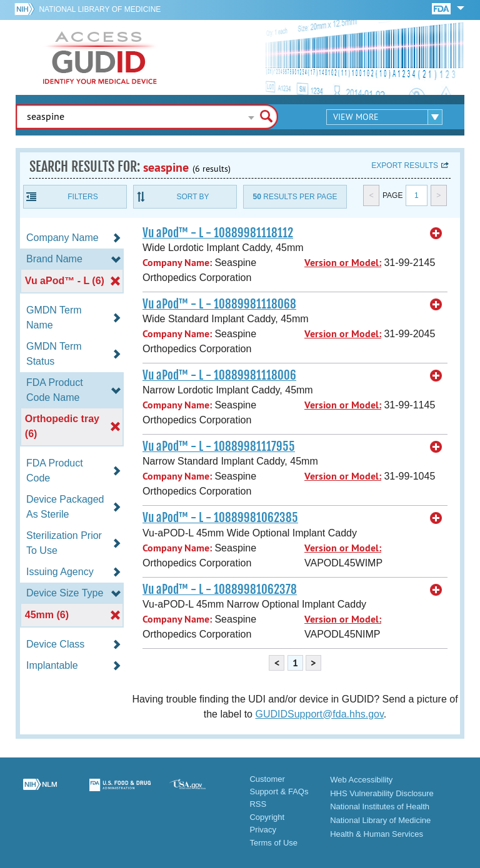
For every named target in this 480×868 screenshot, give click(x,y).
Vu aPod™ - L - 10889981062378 (220, 589)
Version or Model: (343, 263)
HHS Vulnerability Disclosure (382, 793)
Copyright (267, 817)
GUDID (100, 57)
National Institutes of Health (380, 806)
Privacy (263, 830)
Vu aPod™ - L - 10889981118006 (219, 375)
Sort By (192, 197)
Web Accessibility (361, 780)
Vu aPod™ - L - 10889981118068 (219, 304)
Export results (405, 165)
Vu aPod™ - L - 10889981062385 (220, 518)
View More (356, 117)
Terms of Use (273, 843)
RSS (258, 804)
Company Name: (177, 263)
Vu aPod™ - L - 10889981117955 (219, 446)
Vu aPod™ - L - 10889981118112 (218, 233)
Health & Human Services (377, 834)
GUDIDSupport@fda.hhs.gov (319, 714)
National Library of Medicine (100, 9)
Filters (82, 197)
